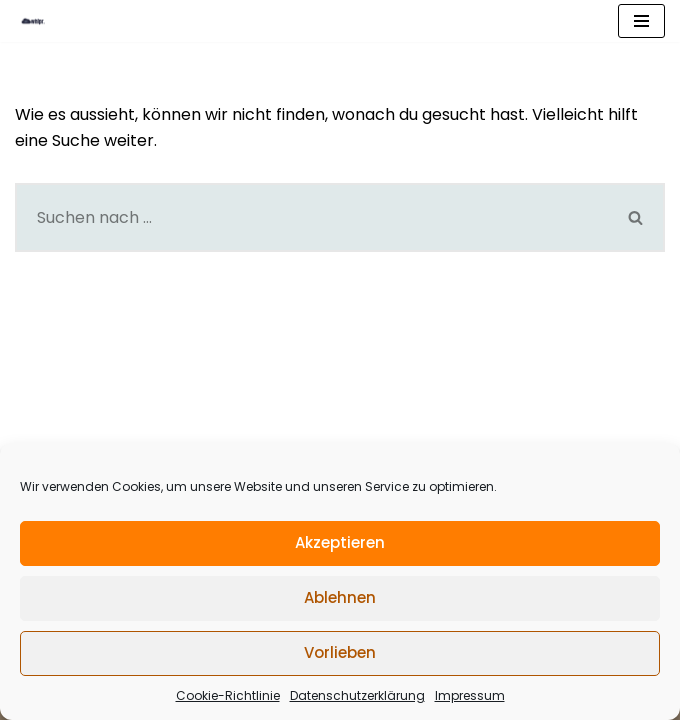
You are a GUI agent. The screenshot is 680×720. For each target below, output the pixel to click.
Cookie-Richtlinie (228, 695)
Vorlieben (340, 652)
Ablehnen (340, 597)
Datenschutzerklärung (357, 695)
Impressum (470, 695)
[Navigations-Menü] (641, 21)
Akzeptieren (340, 542)
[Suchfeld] (311, 217)
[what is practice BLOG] (44, 21)
